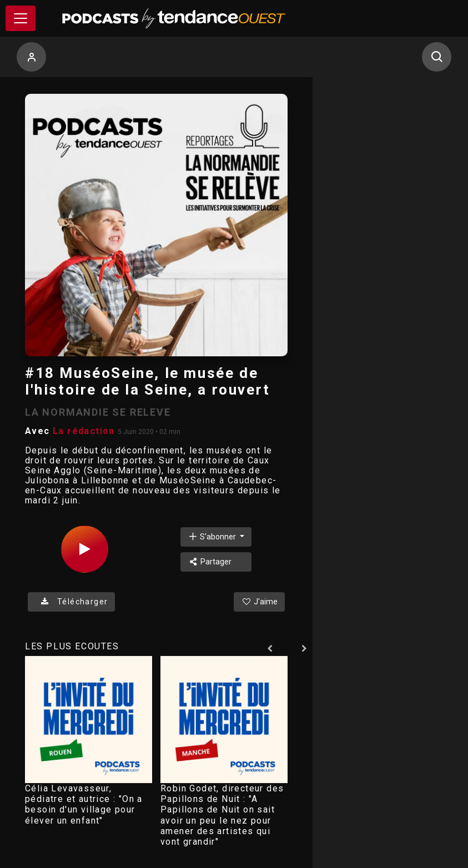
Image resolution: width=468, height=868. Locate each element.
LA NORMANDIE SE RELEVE (98, 412)
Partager (210, 562)
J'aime (259, 602)
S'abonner (213, 536)
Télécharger (71, 602)
